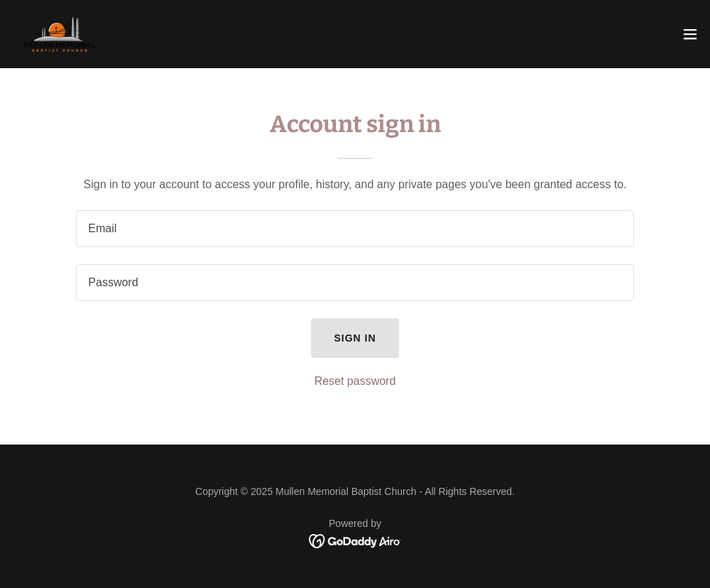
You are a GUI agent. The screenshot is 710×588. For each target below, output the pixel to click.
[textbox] (355, 229)
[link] (60, 34)
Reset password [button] (355, 381)
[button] (690, 34)
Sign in (355, 338)
